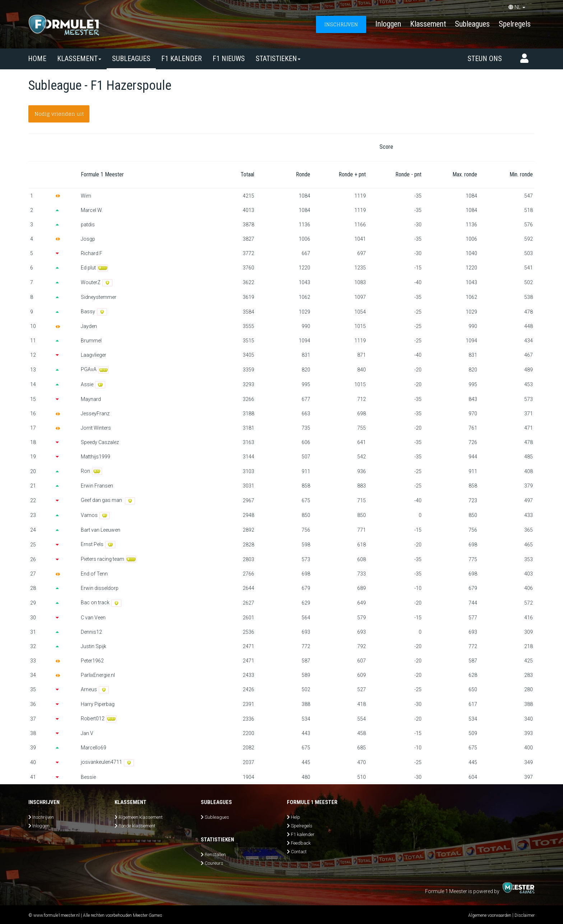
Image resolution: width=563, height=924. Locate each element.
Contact (299, 852)
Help (296, 817)
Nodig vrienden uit (59, 114)
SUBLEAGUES (131, 59)
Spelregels (515, 24)
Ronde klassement (137, 826)
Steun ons (485, 59)
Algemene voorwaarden (490, 915)
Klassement (428, 24)
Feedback (301, 843)
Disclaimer (525, 915)
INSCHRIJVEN (341, 24)
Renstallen (215, 854)
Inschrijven (43, 817)
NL (517, 7)
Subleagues (472, 24)
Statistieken (278, 59)
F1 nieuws (229, 59)
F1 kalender (182, 59)
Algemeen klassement (141, 817)
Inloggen (388, 24)
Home (37, 59)
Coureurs (214, 863)
